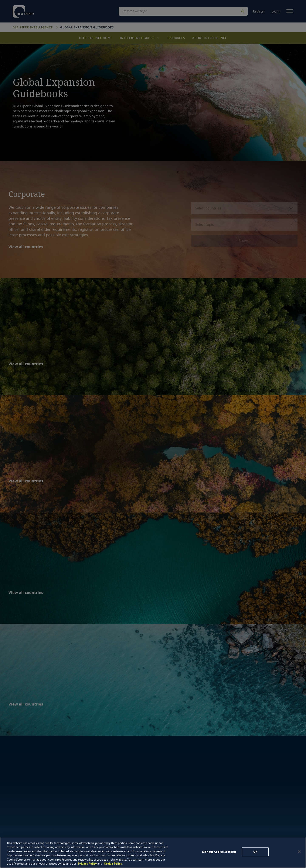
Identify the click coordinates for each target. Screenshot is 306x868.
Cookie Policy (113, 864)
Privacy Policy (87, 864)
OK (255, 852)
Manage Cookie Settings (219, 852)
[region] (153, 852)
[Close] (299, 852)
